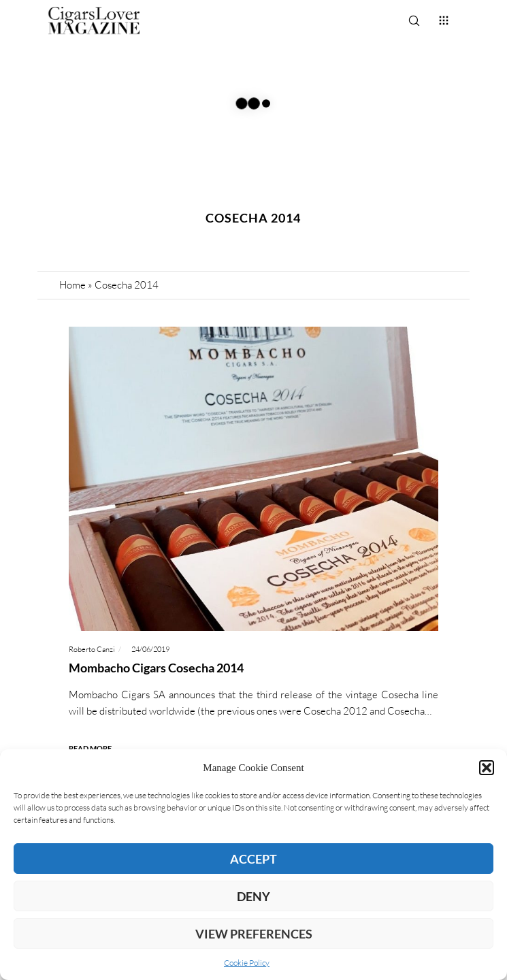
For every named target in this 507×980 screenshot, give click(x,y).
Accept (253, 859)
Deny (253, 896)
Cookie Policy (247, 963)
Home (72, 285)
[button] (487, 768)
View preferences (254, 934)
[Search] (414, 20)
